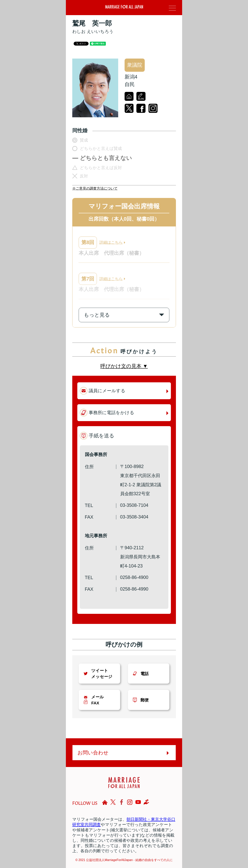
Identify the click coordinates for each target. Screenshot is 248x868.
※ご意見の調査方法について (95, 188)
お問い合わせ (93, 753)
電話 (145, 674)
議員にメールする (107, 391)
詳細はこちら (111, 242)
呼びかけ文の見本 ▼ (124, 366)
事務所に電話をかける (112, 413)
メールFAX (98, 700)
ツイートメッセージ (102, 674)
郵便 (145, 700)
